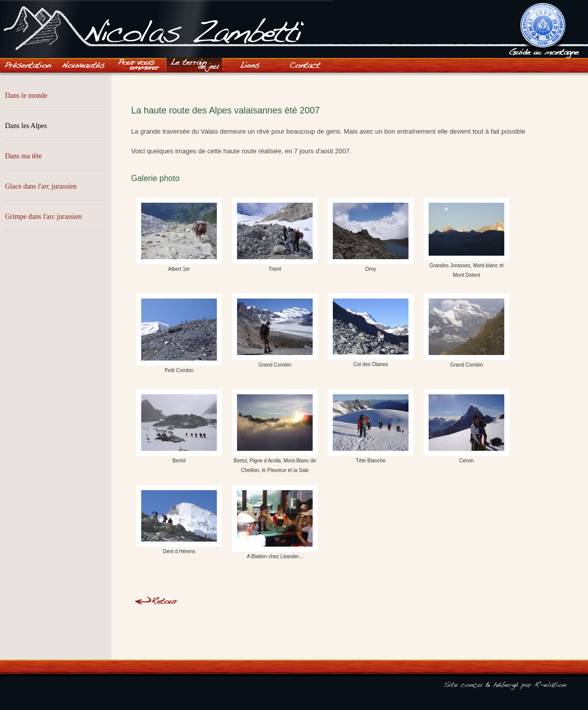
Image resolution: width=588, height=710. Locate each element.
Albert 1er (179, 235)
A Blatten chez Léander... (275, 522)
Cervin (466, 426)
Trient (275, 235)
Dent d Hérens (179, 520)
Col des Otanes (371, 330)
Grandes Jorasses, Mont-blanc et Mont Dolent (466, 238)
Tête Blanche (371, 426)
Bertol (179, 426)
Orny (371, 235)
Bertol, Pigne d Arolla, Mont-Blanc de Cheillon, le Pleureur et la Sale (275, 431)
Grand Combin (275, 331)
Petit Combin (179, 333)
